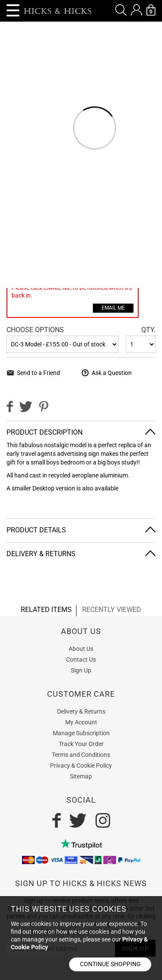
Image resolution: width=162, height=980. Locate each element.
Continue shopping (110, 964)
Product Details (36, 530)
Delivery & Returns (41, 554)
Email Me (113, 308)
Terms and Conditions (81, 755)
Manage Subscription (81, 733)
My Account (81, 722)
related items (46, 610)
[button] (121, 10)
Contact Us (81, 660)
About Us (81, 649)
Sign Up (81, 670)
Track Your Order (81, 744)
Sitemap (81, 776)
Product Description (44, 432)
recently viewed (112, 610)
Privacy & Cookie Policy (81, 765)
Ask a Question (112, 373)
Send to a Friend (38, 373)
